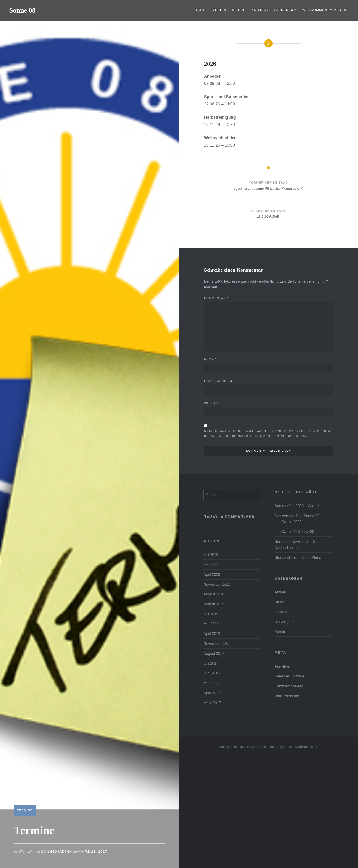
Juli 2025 (211, 555)
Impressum (285, 10)
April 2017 (212, 693)
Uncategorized (287, 622)
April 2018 (212, 634)
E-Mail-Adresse (220, 381)
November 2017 (217, 643)
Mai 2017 (211, 683)
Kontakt (260, 10)
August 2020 (214, 594)
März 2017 (212, 703)
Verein (220, 10)
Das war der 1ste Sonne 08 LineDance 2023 (297, 519)
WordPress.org (287, 696)
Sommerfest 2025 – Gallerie (298, 506)
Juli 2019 (211, 614)
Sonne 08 (22, 10)
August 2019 (214, 604)
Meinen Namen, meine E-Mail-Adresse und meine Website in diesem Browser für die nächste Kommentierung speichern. (267, 434)
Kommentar (216, 298)
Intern (239, 10)
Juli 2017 (211, 663)
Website (212, 403)
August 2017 (214, 653)
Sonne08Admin (57, 851)
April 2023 (212, 574)
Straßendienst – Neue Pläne (298, 557)
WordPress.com (306, 747)
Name (210, 359)
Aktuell (280, 592)
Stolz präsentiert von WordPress (243, 747)
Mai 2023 (211, 564)
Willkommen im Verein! (326, 10)
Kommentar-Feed (289, 686)
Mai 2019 (211, 624)
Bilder (279, 602)
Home (201, 10)
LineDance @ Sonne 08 (294, 532)
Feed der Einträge (290, 676)
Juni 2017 (211, 673)
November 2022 (217, 584)
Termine (25, 810)
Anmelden (283, 666)
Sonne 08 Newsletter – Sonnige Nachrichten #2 (301, 544)
